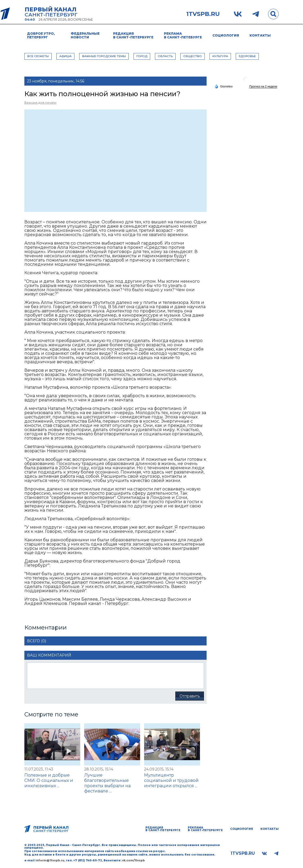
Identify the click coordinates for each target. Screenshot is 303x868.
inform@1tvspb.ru (50, 860)
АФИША (65, 56)
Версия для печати (40, 102)
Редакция (133, 35)
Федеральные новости (85, 35)
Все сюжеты (38, 56)
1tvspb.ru (203, 14)
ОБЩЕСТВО (193, 56)
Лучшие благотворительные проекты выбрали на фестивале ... (107, 783)
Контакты (260, 35)
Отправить (190, 696)
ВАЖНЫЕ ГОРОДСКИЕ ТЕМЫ (104, 56)
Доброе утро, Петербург (41, 35)
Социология (226, 35)
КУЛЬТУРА (220, 56)
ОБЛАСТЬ (165, 56)
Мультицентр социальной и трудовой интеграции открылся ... (171, 780)
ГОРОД (142, 56)
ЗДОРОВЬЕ (247, 56)
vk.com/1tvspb (133, 860)
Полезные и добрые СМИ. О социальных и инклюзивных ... (49, 780)
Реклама (183, 35)
